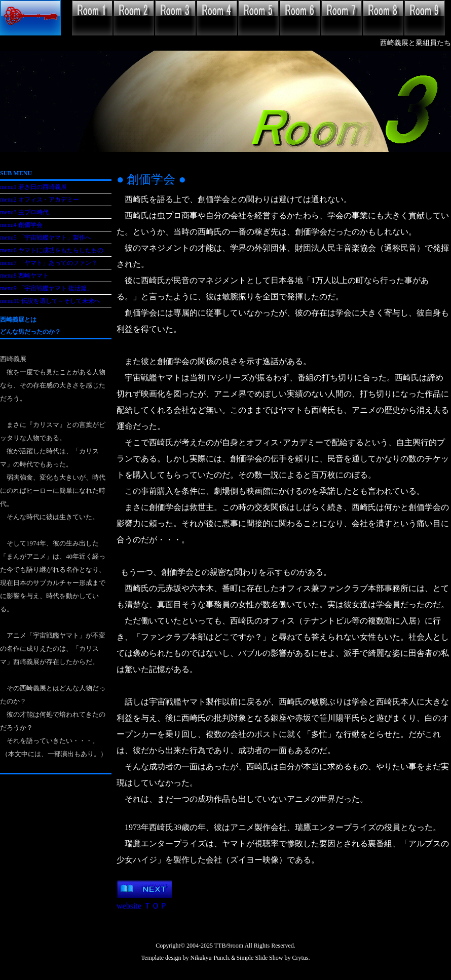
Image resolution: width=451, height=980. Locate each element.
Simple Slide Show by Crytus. (273, 958)
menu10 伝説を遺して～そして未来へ (50, 301)
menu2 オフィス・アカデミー (40, 200)
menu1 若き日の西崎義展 (33, 187)
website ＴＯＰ (142, 906)
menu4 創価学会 (21, 225)
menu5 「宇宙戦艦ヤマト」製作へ (46, 238)
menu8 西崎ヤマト (24, 276)
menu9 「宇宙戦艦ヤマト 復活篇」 (46, 288)
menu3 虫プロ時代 (24, 212)
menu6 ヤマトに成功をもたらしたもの (52, 250)
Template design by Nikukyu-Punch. (186, 958)
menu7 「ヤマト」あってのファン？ (49, 263)
